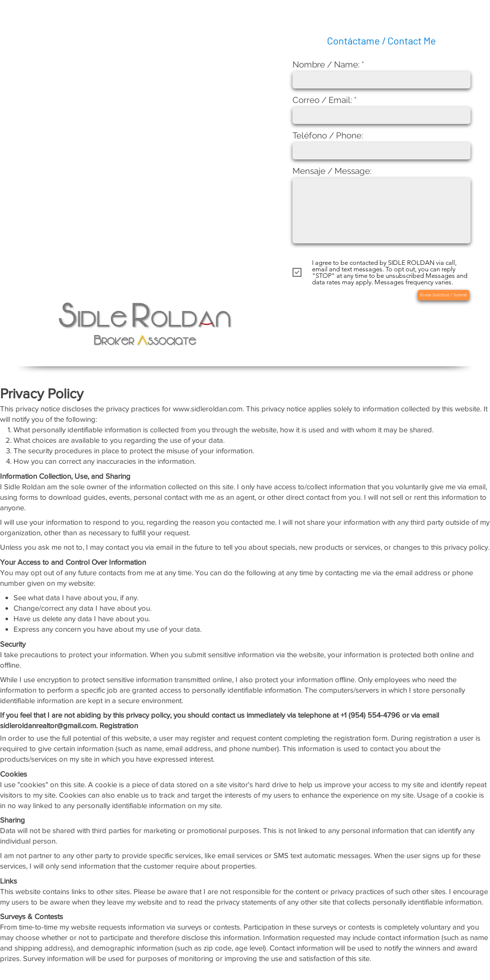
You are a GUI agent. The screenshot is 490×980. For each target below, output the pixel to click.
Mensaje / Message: (332, 171)
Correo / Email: (322, 100)
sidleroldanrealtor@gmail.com (48, 725)
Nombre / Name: (326, 65)
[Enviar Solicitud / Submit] (443, 295)
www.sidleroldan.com (208, 409)
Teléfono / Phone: (328, 136)
